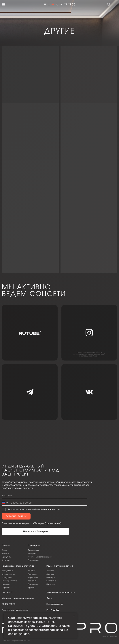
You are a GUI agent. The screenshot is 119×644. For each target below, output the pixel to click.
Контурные (7, 577)
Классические (8, 574)
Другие (31, 587)
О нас (4, 550)
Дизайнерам (34, 550)
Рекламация (33, 560)
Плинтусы (51, 577)
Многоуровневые (9, 581)
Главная (6, 545)
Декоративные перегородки (61, 592)
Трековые (32, 581)
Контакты (6, 560)
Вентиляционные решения (15, 610)
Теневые (32, 571)
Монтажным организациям (40, 557)
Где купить (6, 557)
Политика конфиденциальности (16, 640)
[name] (45, 496)
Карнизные (33, 577)
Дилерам (32, 553)
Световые (32, 574)
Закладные (33, 584)
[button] (116, 5)
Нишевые (6, 584)
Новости (6, 553)
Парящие (6, 587)
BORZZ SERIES (9, 604)
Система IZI (7, 592)
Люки (49, 598)
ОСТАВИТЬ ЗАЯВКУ (16, 516)
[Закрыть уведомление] (74, 616)
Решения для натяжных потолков (18, 566)
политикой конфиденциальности (42, 509)
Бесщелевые (7, 571)
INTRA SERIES (53, 610)
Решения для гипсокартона (60, 566)
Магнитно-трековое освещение (18, 598)
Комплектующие (55, 604)
